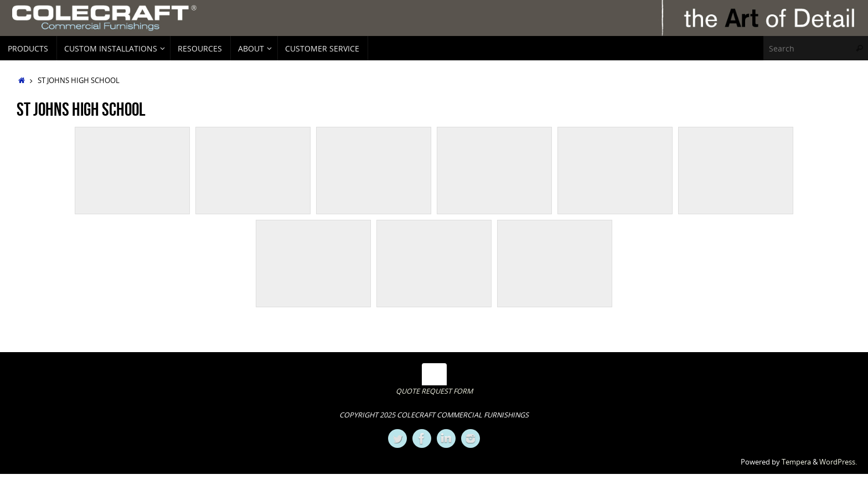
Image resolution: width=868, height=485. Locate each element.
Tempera (796, 462)
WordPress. (838, 462)
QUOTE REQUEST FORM (434, 391)
